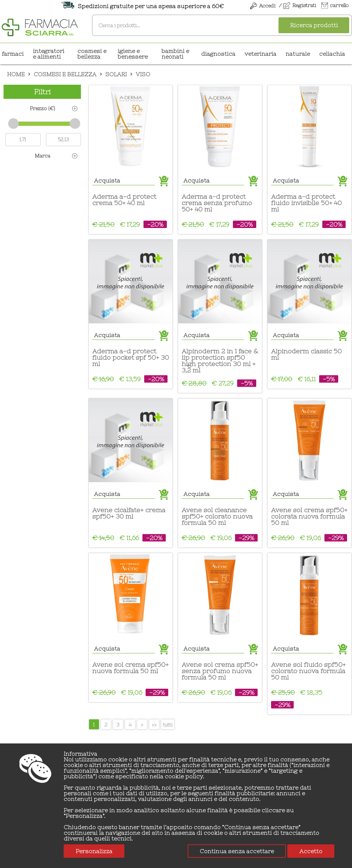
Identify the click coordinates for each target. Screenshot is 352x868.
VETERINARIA (260, 54)
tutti (168, 725)
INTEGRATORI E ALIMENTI (49, 54)
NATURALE (298, 54)
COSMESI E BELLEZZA (92, 54)
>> (154, 725)
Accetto (311, 851)
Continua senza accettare (237, 851)
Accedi (267, 6)
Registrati (304, 5)
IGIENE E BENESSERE (133, 54)
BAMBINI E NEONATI (175, 54)
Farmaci (13, 54)
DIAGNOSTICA (218, 54)
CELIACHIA (332, 54)
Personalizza (94, 851)
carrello (339, 5)
